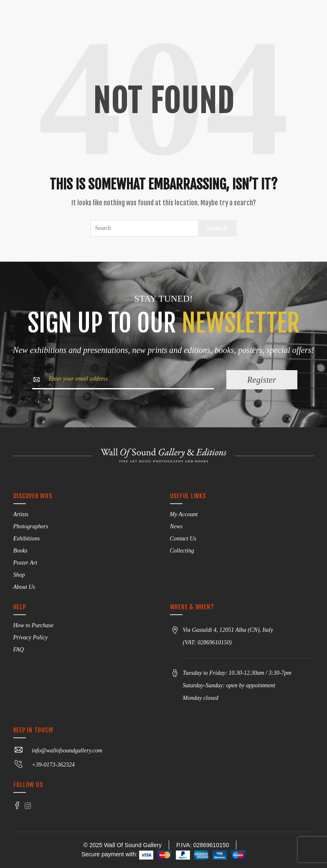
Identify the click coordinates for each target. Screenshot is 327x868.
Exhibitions (27, 539)
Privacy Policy (31, 637)
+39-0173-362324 (44, 765)
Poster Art (25, 563)
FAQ (19, 650)
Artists (21, 514)
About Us (24, 587)
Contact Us (183, 539)
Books (20, 551)
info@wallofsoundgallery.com (58, 751)
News (176, 526)
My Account (184, 514)
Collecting (182, 551)
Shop (19, 575)
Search (217, 228)
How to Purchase (34, 625)
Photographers (31, 526)
